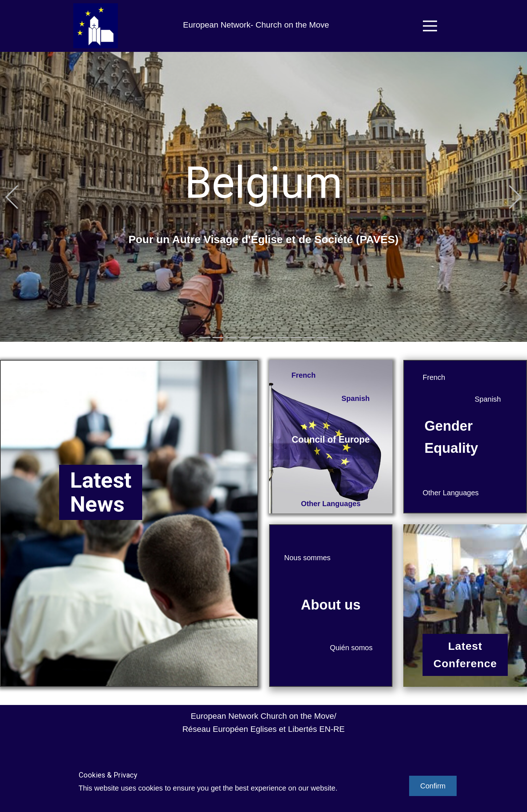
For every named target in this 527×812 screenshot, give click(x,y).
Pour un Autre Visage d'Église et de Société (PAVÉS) (263, 239)
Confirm (433, 786)
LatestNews (101, 492)
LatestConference (465, 655)
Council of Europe (331, 439)
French (304, 375)
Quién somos (351, 648)
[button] (12, 197)
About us (331, 605)
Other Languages (331, 504)
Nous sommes (308, 558)
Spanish (355, 398)
